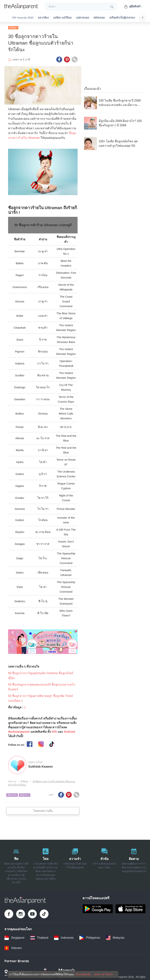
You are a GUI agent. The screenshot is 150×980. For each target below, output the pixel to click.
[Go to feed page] (21, 8)
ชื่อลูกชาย (12, 794)
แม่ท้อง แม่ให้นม (62, 18)
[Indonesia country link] (64, 937)
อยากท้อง (43, 18)
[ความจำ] (75, 865)
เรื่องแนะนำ (92, 88)
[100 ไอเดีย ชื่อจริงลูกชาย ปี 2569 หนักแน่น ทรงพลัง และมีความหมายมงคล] (113, 102)
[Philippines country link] (90, 937)
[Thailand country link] (39, 937)
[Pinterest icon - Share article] (67, 59)
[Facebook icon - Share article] (59, 59)
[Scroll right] (143, 18)
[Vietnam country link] (13, 947)
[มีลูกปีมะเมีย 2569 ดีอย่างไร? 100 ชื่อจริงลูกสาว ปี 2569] (113, 122)
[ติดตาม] (134, 865)
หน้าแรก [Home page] (12, 781)
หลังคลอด (99, 18)
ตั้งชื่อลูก (13, 27)
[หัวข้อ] (104, 865)
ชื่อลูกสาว (25, 794)
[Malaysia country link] (115, 937)
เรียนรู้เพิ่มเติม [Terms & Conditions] (83, 974)
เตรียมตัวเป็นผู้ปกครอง (122, 18)
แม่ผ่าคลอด (82, 18)
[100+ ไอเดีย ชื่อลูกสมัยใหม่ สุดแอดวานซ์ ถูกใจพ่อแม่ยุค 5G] (113, 143)
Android (69, 731)
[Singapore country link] (14, 937)
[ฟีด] (16, 865)
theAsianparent (19, 731)
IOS (54, 731)
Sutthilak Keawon (41, 766)
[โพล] (46, 865)
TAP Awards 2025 (23, 18)
